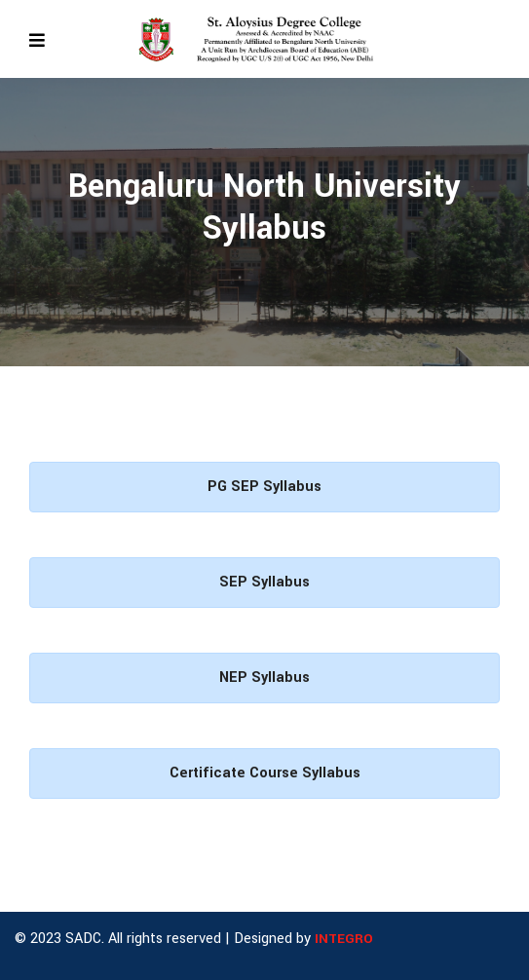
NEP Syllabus (264, 678)
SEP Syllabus (264, 582)
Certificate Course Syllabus (265, 773)
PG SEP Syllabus (264, 487)
